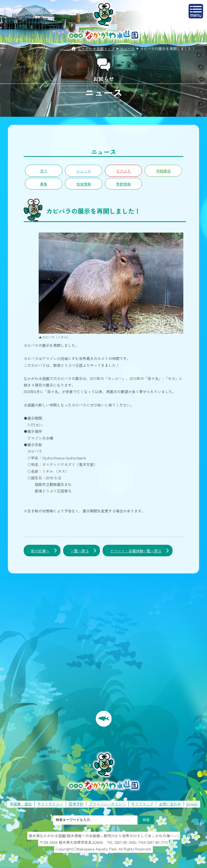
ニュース (127, 49)
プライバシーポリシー (107, 804)
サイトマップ (142, 804)
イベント (123, 171)
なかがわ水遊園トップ (96, 49)
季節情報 (123, 184)
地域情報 (84, 184)
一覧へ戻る (80, 551)
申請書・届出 (21, 804)
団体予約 (76, 804)
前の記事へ (40, 551)
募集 (44, 184)
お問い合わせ (170, 804)
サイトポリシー (50, 804)
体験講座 (163, 171)
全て (44, 171)
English (192, 804)
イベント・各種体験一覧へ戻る (136, 551)
